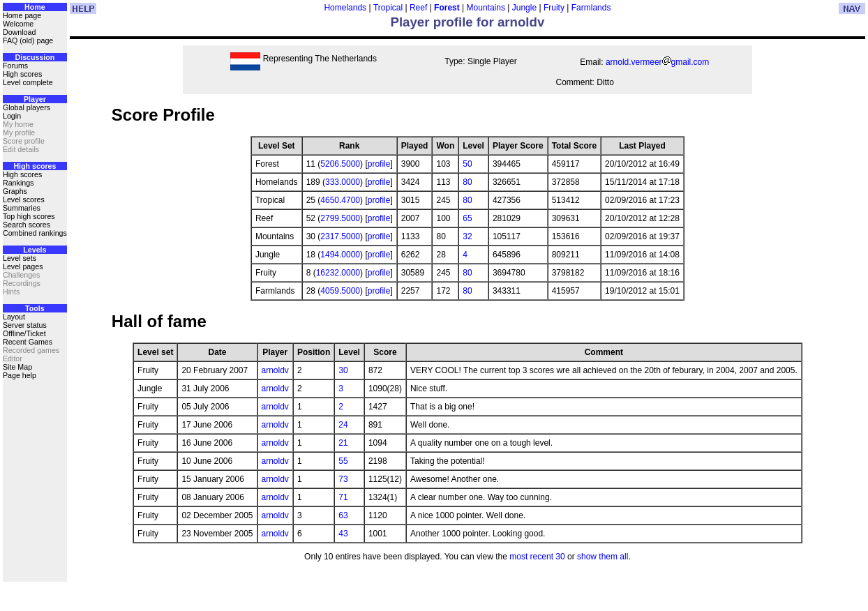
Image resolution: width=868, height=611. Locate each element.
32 (467, 236)
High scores (22, 74)
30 (343, 370)
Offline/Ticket (24, 333)
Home (35, 7)
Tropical (388, 8)
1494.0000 (340, 255)
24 (343, 425)
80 (467, 182)
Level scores (24, 199)
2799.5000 (340, 218)
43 (343, 534)
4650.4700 (340, 200)
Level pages (23, 266)
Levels (35, 250)
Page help (20, 375)
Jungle (524, 8)
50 (467, 164)
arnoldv (275, 370)
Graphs (15, 191)
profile (379, 164)
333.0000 (343, 182)
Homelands (345, 8)
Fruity (554, 8)
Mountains (486, 8)
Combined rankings (35, 233)
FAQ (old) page (28, 40)
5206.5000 (340, 164)
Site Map (17, 367)
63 (343, 515)
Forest (447, 8)
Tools (35, 308)
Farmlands (591, 8)
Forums (15, 66)
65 (467, 218)
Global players (27, 107)
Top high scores (29, 216)
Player (35, 99)
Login (12, 116)
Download (19, 32)
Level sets (20, 258)
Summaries (22, 208)
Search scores (27, 225)
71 (343, 497)
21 (343, 443)
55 (343, 461)
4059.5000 (340, 291)
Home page (22, 15)
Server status (25, 325)
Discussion (35, 57)
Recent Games (28, 342)
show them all (603, 557)
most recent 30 (537, 557)
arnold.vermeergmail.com (657, 62)
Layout (14, 317)
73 (343, 479)
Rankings (18, 183)
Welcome (18, 24)
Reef (418, 8)
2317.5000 (340, 236)
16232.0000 (338, 273)
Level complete (28, 82)
